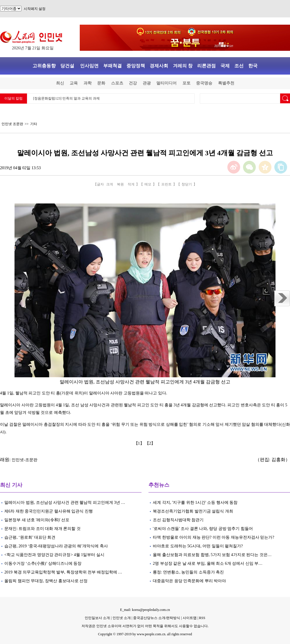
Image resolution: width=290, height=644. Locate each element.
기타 (34, 124)
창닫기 (187, 184)
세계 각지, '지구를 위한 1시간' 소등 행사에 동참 (195, 503)
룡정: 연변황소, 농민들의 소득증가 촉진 (188, 572)
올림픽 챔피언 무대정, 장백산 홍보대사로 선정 (47, 581)
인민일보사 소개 (97, 618)
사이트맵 (190, 618)
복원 (120, 184)
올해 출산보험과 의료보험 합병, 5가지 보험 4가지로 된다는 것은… (212, 555)
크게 (110, 184)
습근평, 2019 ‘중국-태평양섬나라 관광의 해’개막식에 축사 (56, 546)
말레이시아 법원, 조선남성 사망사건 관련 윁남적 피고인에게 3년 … (65, 503)
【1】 (140, 443)
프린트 (166, 184)
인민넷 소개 (121, 618)
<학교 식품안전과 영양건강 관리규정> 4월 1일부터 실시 (54, 555)
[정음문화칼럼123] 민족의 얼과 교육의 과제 (66, 98)
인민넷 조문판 (12, 124)
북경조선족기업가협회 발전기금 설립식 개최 (193, 511)
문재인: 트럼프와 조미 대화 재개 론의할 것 (42, 529)
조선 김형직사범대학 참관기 (178, 520)
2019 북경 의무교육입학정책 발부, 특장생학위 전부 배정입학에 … (63, 572)
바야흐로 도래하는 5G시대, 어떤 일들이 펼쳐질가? (198, 546)
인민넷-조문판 (25, 460)
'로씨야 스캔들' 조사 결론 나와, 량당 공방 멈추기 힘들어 (203, 529)
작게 (131, 184)
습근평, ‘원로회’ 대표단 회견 (30, 537)
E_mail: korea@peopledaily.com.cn (145, 610)
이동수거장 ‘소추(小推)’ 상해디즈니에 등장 (43, 563)
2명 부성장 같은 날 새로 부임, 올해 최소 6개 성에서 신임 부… (208, 563)
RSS (202, 618)
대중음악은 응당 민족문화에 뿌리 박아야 (189, 581)
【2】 (151, 443)
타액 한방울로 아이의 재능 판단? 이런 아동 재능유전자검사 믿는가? (213, 537)
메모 (148, 184)
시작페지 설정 (35, 9)
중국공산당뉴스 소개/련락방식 (157, 618)
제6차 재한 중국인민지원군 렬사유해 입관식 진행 (49, 511)
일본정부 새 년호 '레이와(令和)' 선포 (37, 520)
